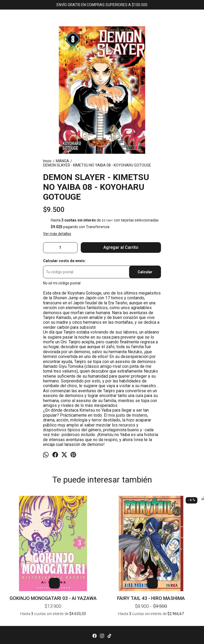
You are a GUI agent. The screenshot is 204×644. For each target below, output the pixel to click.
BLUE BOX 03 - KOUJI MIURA (180, 506)
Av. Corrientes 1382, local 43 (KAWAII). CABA (102, 637)
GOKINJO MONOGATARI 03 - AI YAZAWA (24, 542)
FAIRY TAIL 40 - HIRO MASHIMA (102, 506)
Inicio (102, 610)
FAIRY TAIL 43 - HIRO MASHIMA (63, 542)
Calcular (145, 272)
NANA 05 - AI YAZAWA (141, 506)
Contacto (102, 621)
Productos (102, 616)
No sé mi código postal (62, 283)
